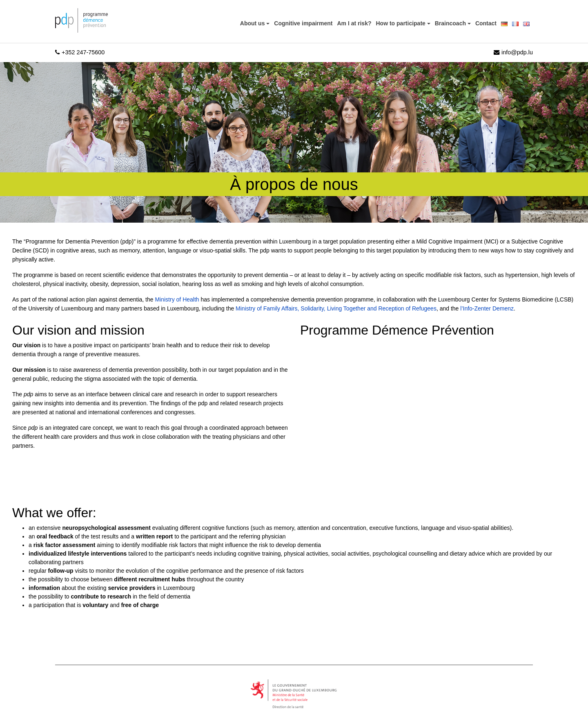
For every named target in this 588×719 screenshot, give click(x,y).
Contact (486, 23)
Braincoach (451, 23)
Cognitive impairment (303, 23)
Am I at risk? (354, 23)
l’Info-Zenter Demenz (487, 308)
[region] (106, 661)
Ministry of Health (177, 299)
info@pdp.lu (513, 52)
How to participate (402, 23)
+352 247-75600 (80, 52)
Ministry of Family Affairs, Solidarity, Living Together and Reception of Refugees (336, 308)
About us (253, 23)
